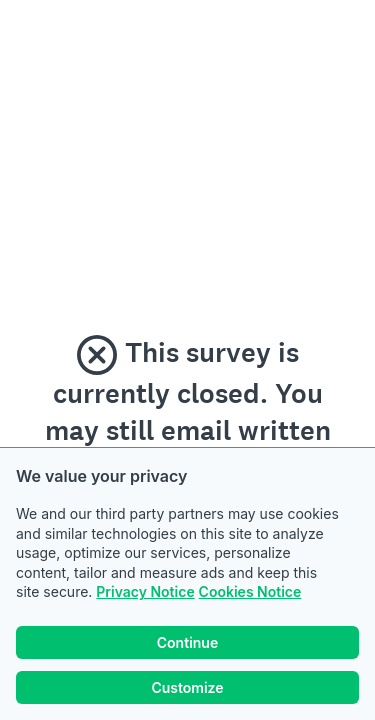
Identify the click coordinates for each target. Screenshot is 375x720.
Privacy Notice (145, 591)
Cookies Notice (250, 591)
